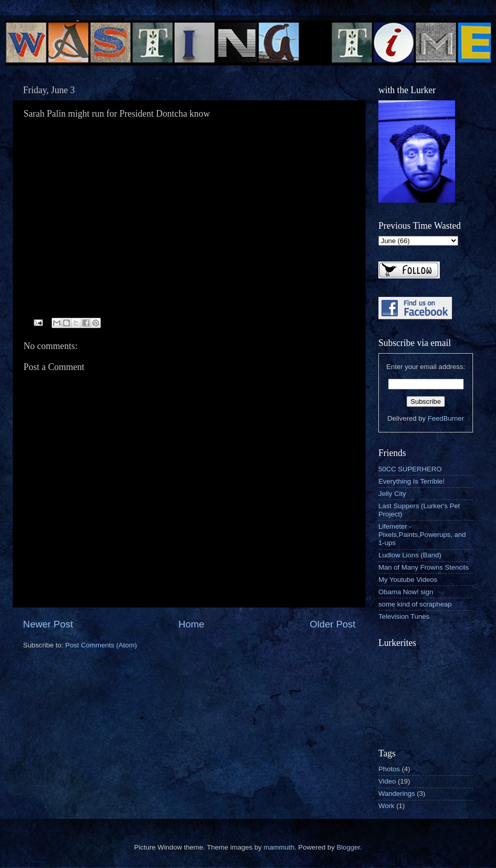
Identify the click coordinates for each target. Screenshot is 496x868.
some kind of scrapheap (415, 604)
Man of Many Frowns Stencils (424, 567)
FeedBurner (446, 418)
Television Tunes (404, 616)
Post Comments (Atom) (101, 645)
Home (191, 624)
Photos (389, 769)
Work (386, 806)
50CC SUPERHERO (410, 469)
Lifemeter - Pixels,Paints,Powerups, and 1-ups (422, 535)
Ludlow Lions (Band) (410, 555)
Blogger (348, 847)
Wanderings (397, 794)
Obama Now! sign (406, 592)
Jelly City (392, 494)
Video (387, 781)
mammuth (279, 847)
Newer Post (48, 624)
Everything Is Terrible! (412, 481)
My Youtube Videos (408, 580)
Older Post (333, 624)
